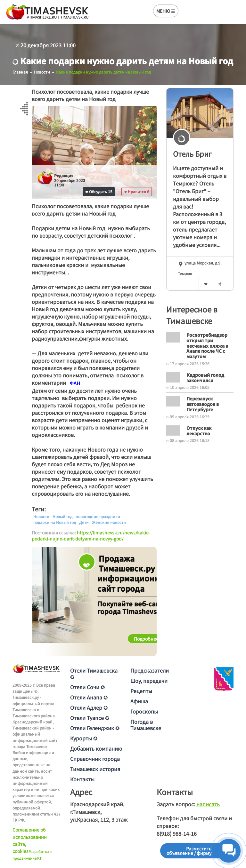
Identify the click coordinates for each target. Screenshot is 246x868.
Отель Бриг (192, 154)
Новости (41, 517)
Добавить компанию (96, 748)
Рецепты (141, 691)
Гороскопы (144, 711)
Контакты (82, 779)
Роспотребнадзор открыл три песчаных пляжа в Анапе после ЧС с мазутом (207, 346)
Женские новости (109, 522)
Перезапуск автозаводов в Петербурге (203, 404)
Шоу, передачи (149, 681)
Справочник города (95, 759)
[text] (75, 383)
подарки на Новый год (55, 522)
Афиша (139, 701)
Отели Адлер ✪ (89, 707)
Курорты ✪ (84, 738)
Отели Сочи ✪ (87, 687)
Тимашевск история (95, 769)
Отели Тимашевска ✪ (94, 674)
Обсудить (99, 191)
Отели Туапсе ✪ (90, 718)
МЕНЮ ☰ (166, 11)
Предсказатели (150, 670)
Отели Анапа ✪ (89, 697)
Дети (84, 522)
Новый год (62, 517)
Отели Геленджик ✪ (95, 728)
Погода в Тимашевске (146, 725)
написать (208, 804)
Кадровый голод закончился (205, 378)
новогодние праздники (98, 517)
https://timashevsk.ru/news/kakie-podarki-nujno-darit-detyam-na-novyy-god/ (91, 536)
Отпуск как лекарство (199, 431)
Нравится (137, 191)
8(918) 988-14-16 (177, 833)
